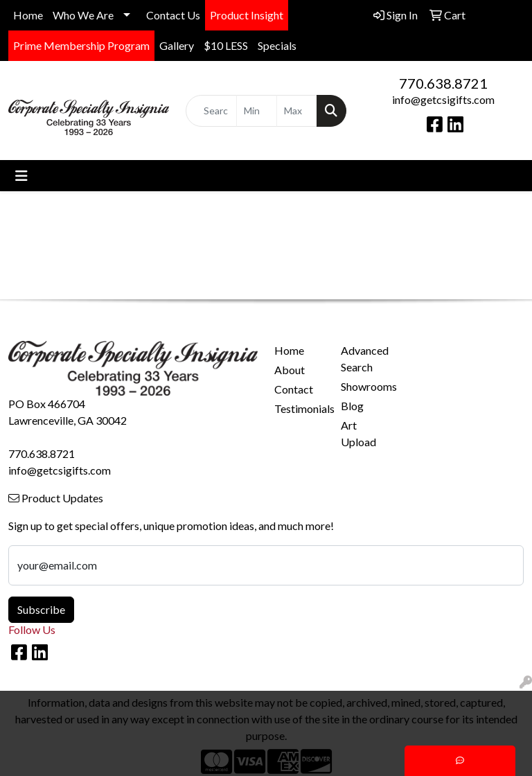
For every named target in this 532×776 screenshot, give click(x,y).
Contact (294, 389)
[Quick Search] (211, 111)
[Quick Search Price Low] (257, 111)
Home (28, 15)
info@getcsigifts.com (443, 99)
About (290, 370)
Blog (352, 406)
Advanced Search (365, 359)
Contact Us (173, 15)
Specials (277, 45)
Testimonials (299, 408)
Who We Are (83, 15)
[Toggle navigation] (21, 176)
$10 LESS (226, 45)
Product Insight (247, 15)
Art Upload (358, 433)
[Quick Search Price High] (297, 111)
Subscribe (41, 609)
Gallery (177, 45)
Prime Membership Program (81, 45)
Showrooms (366, 386)
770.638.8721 (443, 83)
